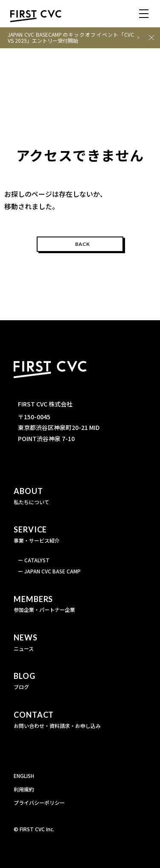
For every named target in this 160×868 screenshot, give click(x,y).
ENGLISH (24, 776)
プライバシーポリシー (39, 802)
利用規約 (24, 789)
